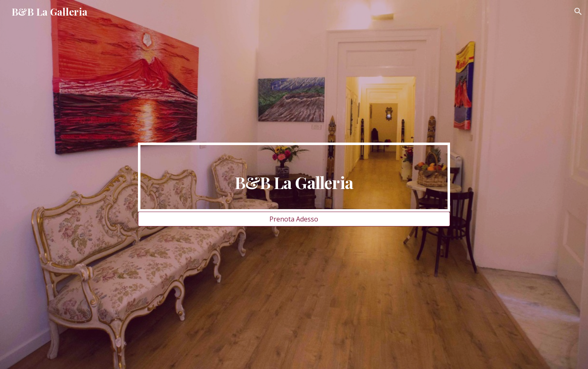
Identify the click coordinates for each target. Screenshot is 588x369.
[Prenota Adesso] (294, 219)
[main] (294, 177)
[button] (578, 12)
